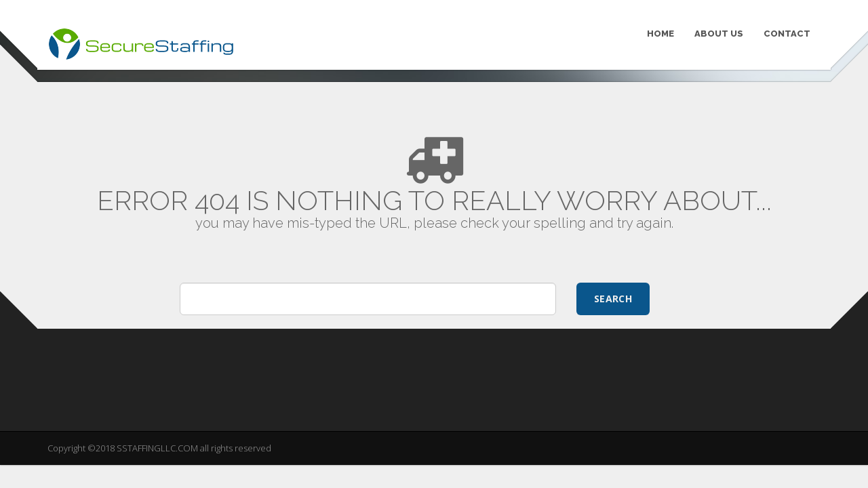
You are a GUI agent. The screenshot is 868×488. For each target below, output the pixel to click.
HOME (660, 34)
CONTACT (787, 34)
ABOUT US (719, 34)
